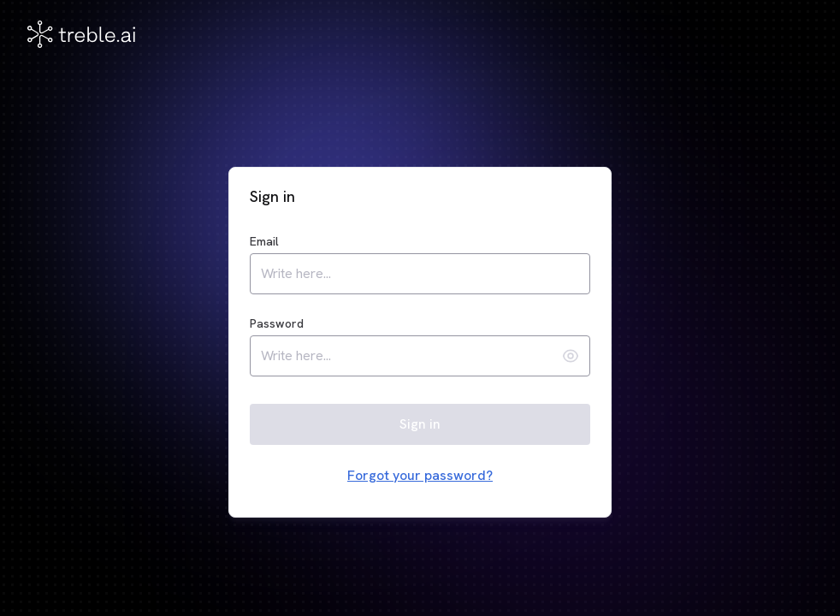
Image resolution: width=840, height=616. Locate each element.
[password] (408, 356)
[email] (420, 274)
